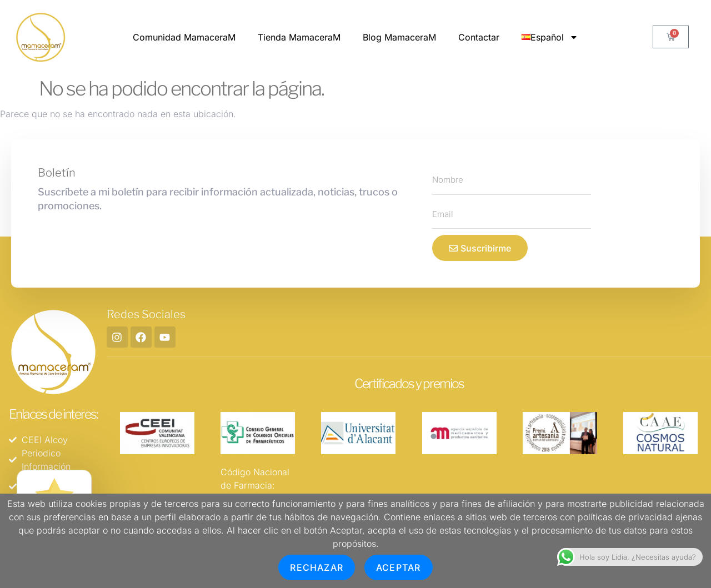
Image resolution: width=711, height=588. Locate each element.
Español (550, 37)
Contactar (479, 37)
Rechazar (317, 567)
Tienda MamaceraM (299, 37)
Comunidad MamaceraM (184, 37)
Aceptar (398, 567)
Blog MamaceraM (399, 37)
